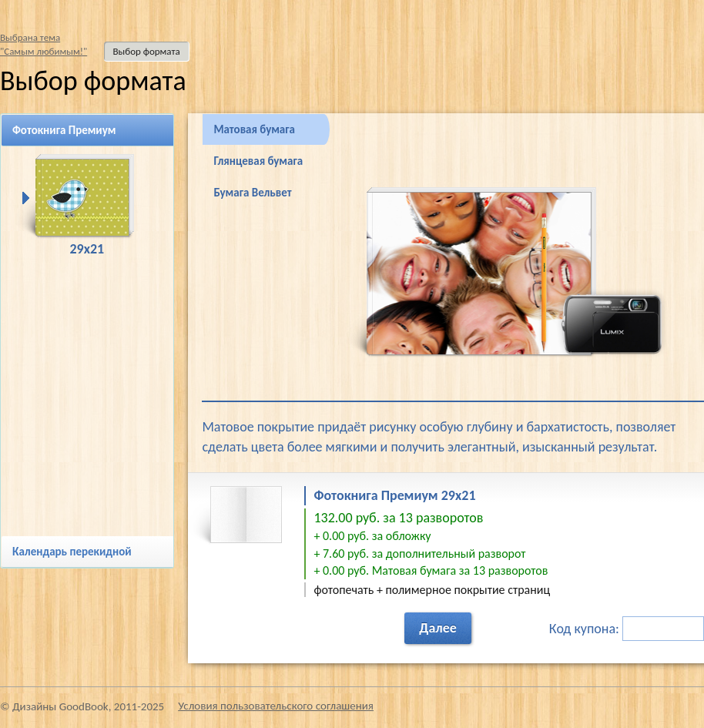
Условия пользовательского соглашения (276, 706)
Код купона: (627, 629)
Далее (438, 628)
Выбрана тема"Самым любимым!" (44, 44)
